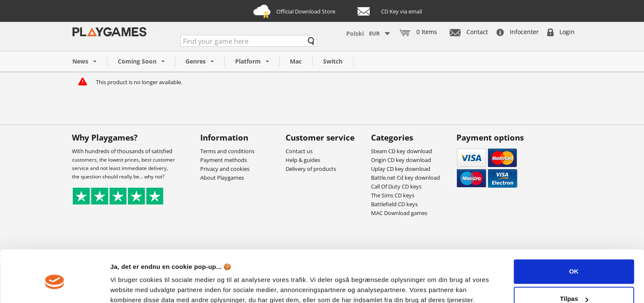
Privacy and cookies (225, 169)
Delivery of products (311, 169)
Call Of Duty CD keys (396, 186)
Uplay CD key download (401, 169)
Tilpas (574, 262)
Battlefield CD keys (394, 204)
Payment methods (224, 160)
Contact (469, 32)
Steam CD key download (402, 151)
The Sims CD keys (393, 195)
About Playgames (222, 178)
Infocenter (518, 32)
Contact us (299, 151)
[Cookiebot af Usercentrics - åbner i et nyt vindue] (54, 287)
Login (561, 32)
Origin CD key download (401, 160)
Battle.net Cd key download (405, 178)
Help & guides (303, 160)
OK (574, 235)
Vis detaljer (127, 286)
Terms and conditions (227, 151)
